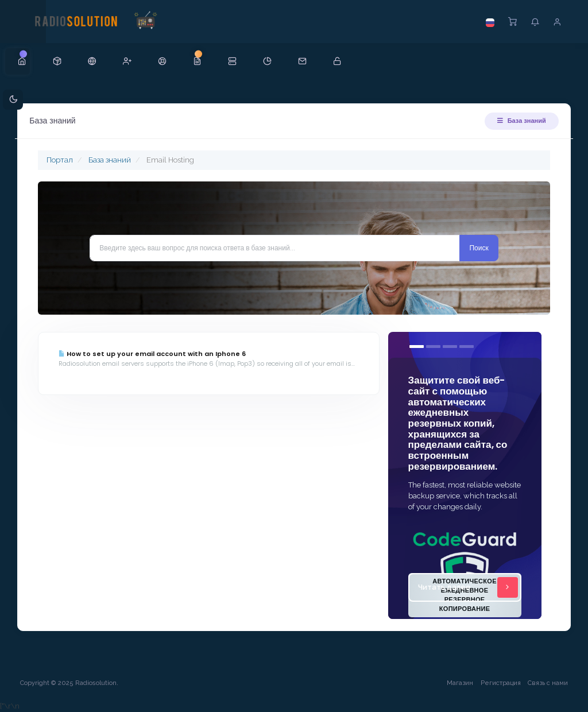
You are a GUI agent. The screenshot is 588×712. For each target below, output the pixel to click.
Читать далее (466, 587)
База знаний (519, 121)
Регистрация (498, 683)
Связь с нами (545, 683)
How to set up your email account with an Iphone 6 (155, 354)
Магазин (457, 683)
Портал (63, 160)
